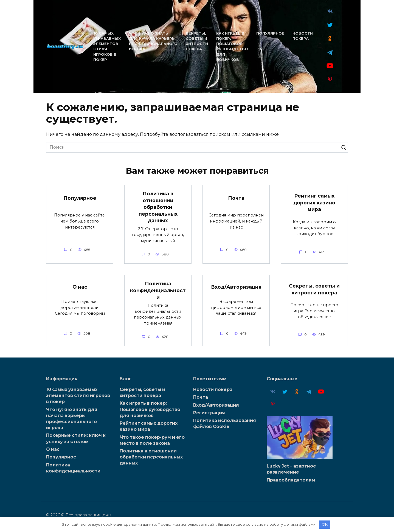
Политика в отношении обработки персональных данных (158, 207)
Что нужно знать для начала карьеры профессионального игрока (72, 418)
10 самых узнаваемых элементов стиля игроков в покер (78, 395)
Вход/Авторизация (236, 287)
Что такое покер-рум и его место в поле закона (152, 440)
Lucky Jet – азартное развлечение (291, 469)
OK (325, 524)
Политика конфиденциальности (158, 290)
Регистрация (209, 413)
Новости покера (213, 389)
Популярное (270, 33)
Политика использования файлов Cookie (225, 423)
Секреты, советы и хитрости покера (314, 289)
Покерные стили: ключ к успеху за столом (76, 438)
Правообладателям (291, 480)
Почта (236, 198)
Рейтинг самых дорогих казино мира (314, 202)
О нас (80, 287)
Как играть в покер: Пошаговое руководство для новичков (150, 409)
